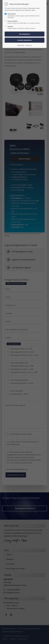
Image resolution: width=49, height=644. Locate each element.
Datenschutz (21, 45)
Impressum (29, 45)
